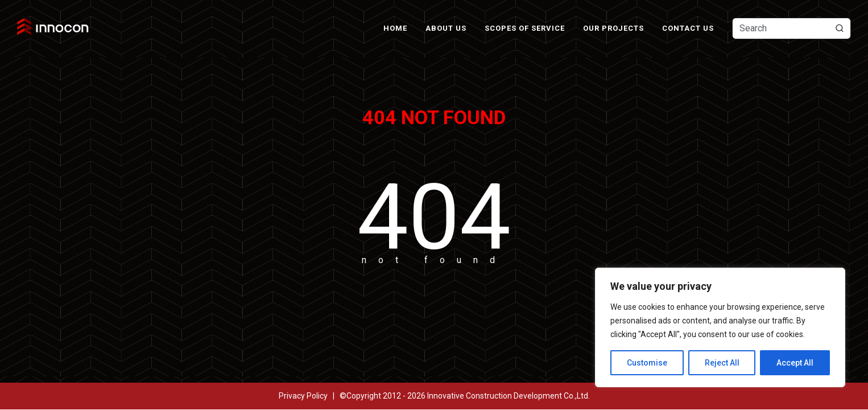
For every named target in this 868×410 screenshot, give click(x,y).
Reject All (722, 363)
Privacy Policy (303, 396)
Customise (647, 363)
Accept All (795, 363)
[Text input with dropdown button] (791, 28)
